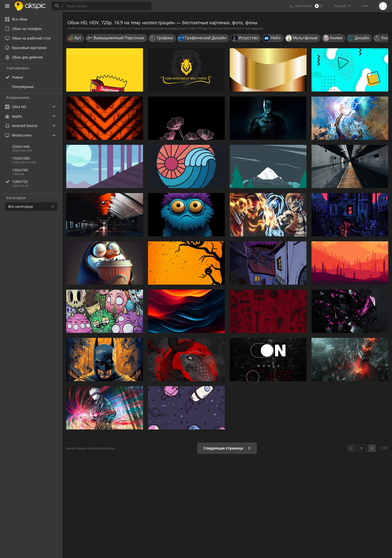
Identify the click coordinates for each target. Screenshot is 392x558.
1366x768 (20, 170)
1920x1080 (21, 158)
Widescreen (18, 135)
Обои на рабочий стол (28, 38)
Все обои (16, 19)
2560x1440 (21, 146)
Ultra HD (16, 107)
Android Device (21, 126)
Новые (18, 77)
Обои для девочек (24, 57)
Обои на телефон (23, 29)
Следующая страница (227, 448)
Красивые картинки (26, 48)
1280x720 (37, 181)
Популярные (23, 87)
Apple (13, 116)
